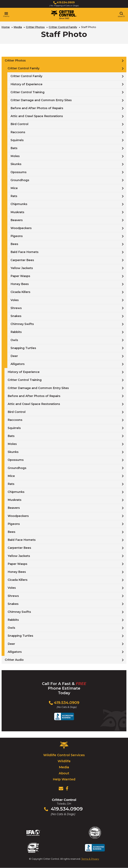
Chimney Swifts (22, 324)
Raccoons (18, 132)
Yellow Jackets (22, 268)
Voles (15, 300)
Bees (14, 244)
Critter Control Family (63, 27)
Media (18, 27)
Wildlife (64, 761)
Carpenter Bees (22, 260)
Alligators (18, 364)
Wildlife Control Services (64, 755)
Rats (14, 196)
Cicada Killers (20, 292)
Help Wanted (64, 779)
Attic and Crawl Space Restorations (37, 116)
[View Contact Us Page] (61, 789)
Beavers (17, 220)
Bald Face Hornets (24, 252)
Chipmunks (19, 204)
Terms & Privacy (90, 859)
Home (6, 27)
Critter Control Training (28, 92)
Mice (14, 188)
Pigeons (17, 236)
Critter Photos (35, 27)
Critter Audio (14, 660)
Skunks (16, 164)
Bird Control (19, 124)
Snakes (16, 316)
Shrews (16, 308)
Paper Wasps (20, 276)
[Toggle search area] (121, 15)
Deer (14, 356)
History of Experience (26, 84)
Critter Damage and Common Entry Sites (41, 100)
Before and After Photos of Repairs (37, 108)
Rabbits (16, 332)
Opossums (19, 172)
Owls (14, 340)
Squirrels (17, 140)
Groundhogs (20, 180)
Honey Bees (20, 284)
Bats (14, 148)
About (64, 773)
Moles (15, 156)
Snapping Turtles (23, 348)
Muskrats (17, 212)
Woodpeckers (21, 228)
